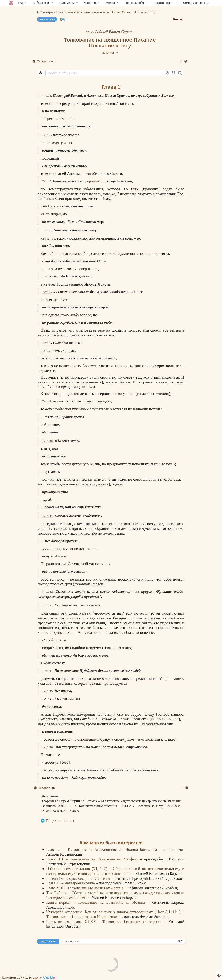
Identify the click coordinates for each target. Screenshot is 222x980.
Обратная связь (71, 941)
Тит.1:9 (47, 401)
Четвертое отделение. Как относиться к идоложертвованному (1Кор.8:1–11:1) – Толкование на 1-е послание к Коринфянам (115, 914)
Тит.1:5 (47, 292)
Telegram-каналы (60, 821)
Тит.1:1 (47, 96)
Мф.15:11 (158, 719)
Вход (178, 19)
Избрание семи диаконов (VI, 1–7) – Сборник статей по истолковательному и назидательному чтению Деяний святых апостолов (115, 871)
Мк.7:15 (173, 719)
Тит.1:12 (47, 592)
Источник (110, 52)
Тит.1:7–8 (87, 387)
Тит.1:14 (47, 671)
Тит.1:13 (47, 606)
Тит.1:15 (47, 691)
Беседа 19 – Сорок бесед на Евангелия (79, 878)
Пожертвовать (47, 19)
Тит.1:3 (47, 181)
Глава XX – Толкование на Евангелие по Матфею (93, 859)
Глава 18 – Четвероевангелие (71, 883)
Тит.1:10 (47, 441)
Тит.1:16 (47, 747)
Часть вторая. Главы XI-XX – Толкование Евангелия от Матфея (105, 922)
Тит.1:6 (47, 343)
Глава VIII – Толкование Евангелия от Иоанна (85, 888)
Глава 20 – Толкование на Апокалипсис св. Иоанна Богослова (103, 850)
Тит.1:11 (47, 516)
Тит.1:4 (47, 231)
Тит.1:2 (47, 135)
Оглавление (46, 61)
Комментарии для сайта (28, 977)
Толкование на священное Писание (110, 40)
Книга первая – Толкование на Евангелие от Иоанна (97, 902)
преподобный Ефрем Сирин (109, 32)
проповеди (95, 181)
